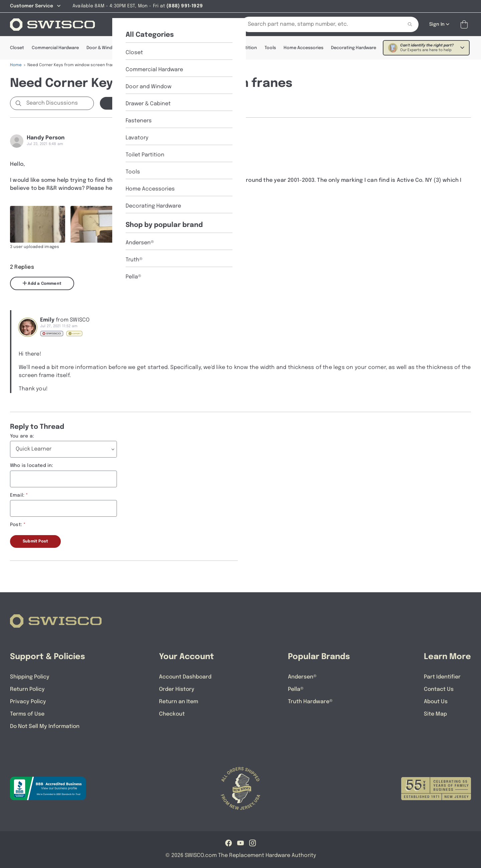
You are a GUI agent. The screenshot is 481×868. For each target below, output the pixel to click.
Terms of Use (27, 714)
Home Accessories (303, 48)
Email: (17, 495)
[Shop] (124, 24)
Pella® (296, 689)
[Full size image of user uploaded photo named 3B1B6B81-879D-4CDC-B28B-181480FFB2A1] (98, 224)
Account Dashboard (185, 677)
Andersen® (302, 677)
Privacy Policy (28, 702)
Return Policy (27, 689)
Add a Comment (42, 283)
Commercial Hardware (55, 48)
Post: (16, 525)
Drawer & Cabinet (144, 48)
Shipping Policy (30, 677)
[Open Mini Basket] (465, 25)
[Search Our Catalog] (317, 24)
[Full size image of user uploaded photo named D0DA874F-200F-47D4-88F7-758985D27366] (158, 224)
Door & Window (103, 48)
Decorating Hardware (354, 48)
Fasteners (181, 48)
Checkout (172, 714)
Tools (270, 48)
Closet (17, 48)
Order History (177, 689)
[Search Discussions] (59, 103)
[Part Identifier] (193, 24)
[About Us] (155, 24)
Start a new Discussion (137, 103)
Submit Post (35, 541)
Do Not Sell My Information (45, 726)
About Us (436, 702)
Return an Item (179, 702)
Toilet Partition (241, 48)
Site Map (435, 714)
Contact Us (439, 689)
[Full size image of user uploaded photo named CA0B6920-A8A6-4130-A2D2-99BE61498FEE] (38, 224)
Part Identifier (442, 677)
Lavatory (208, 48)
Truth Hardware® (310, 702)
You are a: (22, 436)
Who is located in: (32, 466)
